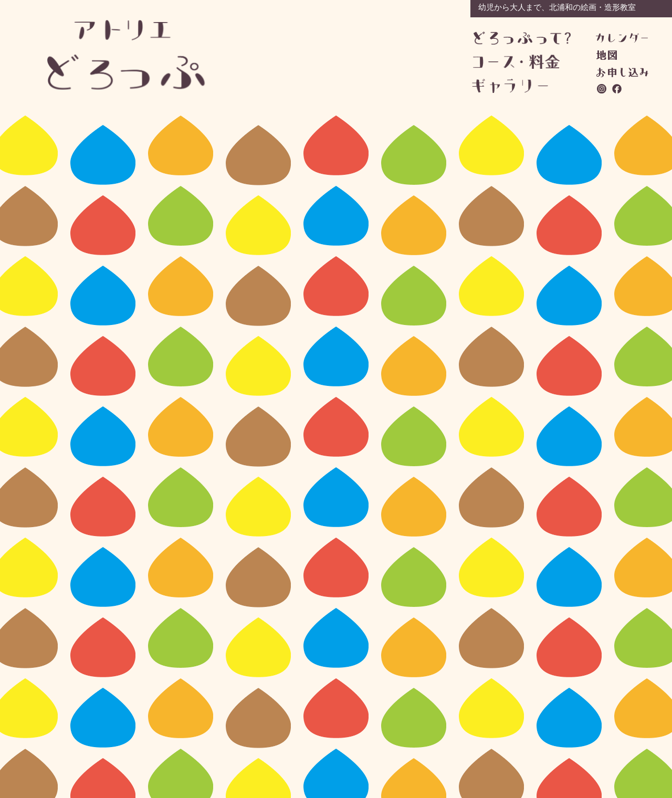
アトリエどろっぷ (127, 55)
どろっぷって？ (522, 39)
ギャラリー (521, 86)
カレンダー (622, 38)
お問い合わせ (622, 72)
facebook (617, 89)
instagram (602, 89)
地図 (607, 55)
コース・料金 (522, 62)
